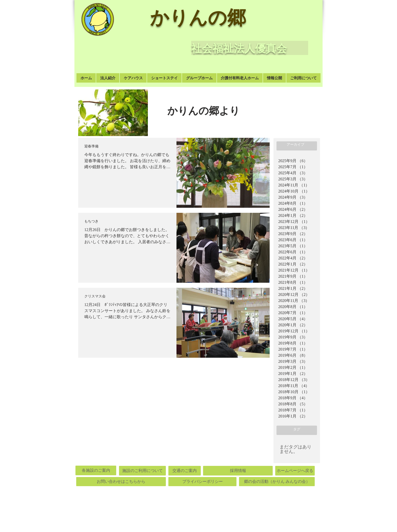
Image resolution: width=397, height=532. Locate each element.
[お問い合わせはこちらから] (121, 482)
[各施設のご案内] (96, 470)
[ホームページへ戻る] (295, 471)
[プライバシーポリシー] (202, 482)
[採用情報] (238, 471)
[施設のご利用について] (142, 471)
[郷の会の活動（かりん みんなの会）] (277, 482)
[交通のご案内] (185, 471)
